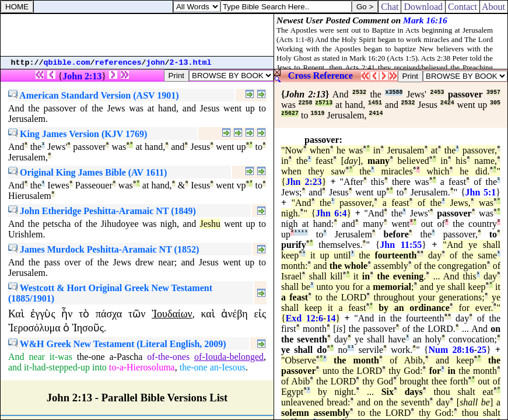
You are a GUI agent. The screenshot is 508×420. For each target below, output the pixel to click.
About (494, 7)
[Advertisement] (137, 35)
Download (423, 7)
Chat (390, 7)
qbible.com (67, 63)
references (118, 63)
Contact (463, 7)
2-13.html (191, 63)
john (156, 63)
